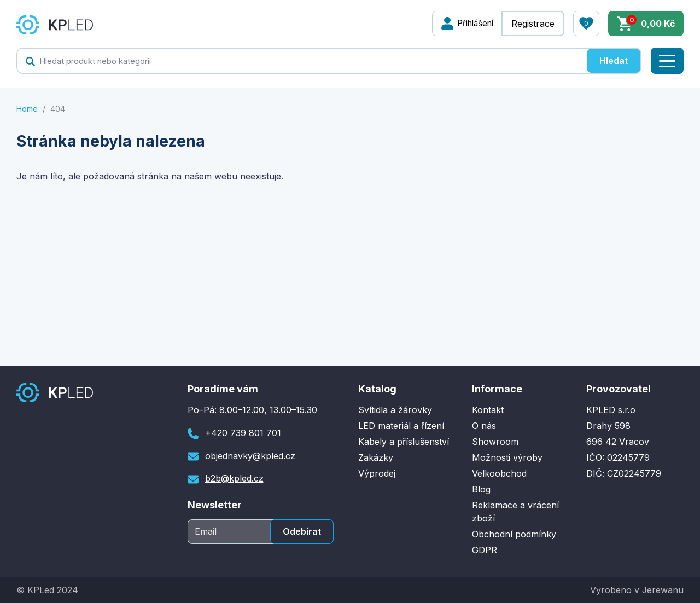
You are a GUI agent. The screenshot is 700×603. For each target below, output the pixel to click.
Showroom (495, 442)
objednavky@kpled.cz (250, 456)
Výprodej (377, 473)
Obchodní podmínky (514, 534)
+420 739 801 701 (243, 433)
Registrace (533, 24)
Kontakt (488, 410)
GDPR (485, 550)
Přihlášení (472, 24)
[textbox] (302, 61)
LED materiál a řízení (401, 426)
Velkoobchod (499, 473)
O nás (484, 426)
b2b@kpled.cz (234, 478)
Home (27, 109)
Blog (481, 489)
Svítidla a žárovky (395, 410)
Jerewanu (663, 590)
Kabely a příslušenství (404, 442)
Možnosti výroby (507, 457)
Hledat (614, 61)
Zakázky (376, 457)
